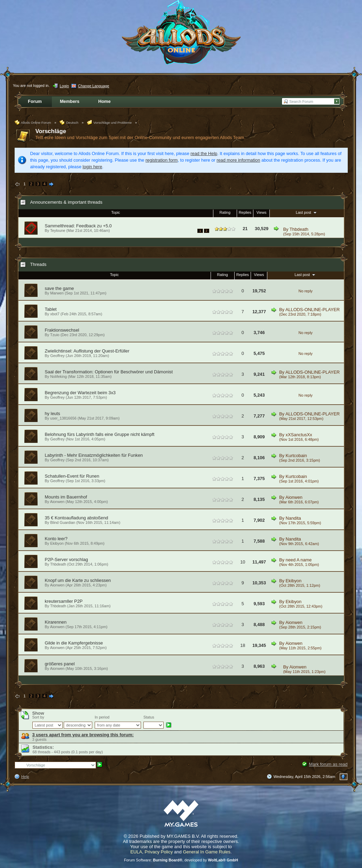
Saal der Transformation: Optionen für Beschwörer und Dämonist (109, 372)
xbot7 (55, 314)
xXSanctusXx (299, 435)
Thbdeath (299, 229)
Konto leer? (56, 539)
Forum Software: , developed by (181, 860)
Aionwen (57, 502)
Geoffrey (57, 356)
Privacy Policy (159, 852)
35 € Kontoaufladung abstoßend (77, 518)
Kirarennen (56, 622)
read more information (238, 160)
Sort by (38, 717)
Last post (307, 212)
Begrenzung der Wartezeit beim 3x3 (80, 393)
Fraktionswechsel (62, 330)
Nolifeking (58, 376)
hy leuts (53, 413)
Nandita (293, 518)
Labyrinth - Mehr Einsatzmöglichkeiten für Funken (94, 455)
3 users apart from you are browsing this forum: (83, 735)
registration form (162, 160)
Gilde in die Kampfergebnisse (74, 643)
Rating (225, 212)
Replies (245, 212)
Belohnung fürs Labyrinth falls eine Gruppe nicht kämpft (100, 434)
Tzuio (55, 335)
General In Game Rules (207, 852)
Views (262, 212)
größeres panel (60, 664)
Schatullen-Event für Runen (72, 476)
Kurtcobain (296, 456)
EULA (136, 852)
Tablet (51, 309)
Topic (115, 212)
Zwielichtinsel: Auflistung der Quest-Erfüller (87, 351)
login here (92, 167)
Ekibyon (57, 543)
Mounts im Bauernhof (66, 497)
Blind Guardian (63, 522)
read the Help (204, 153)
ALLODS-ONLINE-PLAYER (313, 310)
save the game (60, 288)
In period (102, 717)
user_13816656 (63, 418)
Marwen (57, 293)
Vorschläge (51, 131)
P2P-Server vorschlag (66, 559)
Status (149, 717)
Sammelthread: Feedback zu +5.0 (78, 226)
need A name (299, 560)
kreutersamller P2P (64, 601)
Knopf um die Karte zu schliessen (78, 580)
